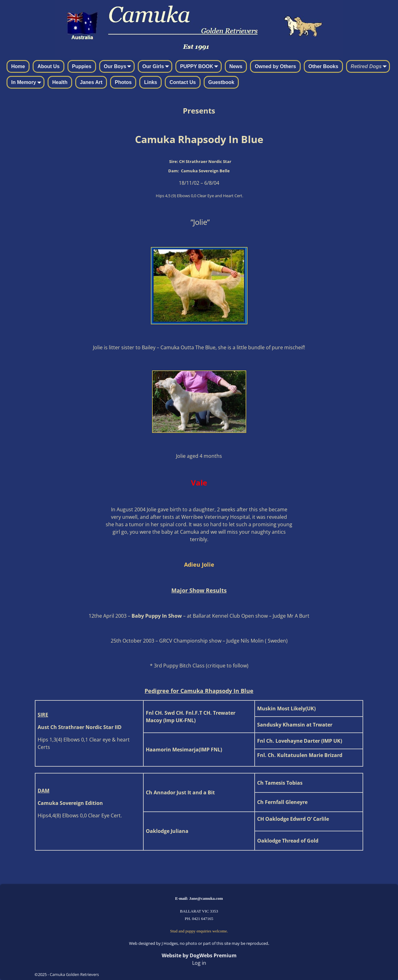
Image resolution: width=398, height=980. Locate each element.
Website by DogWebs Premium (199, 955)
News (236, 66)
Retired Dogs (370, 67)
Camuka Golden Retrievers (74, 974)
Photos (123, 82)
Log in (199, 963)
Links (150, 82)
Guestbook (221, 82)
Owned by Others (275, 66)
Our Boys (119, 67)
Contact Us (183, 82)
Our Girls (157, 67)
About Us (48, 66)
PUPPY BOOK (200, 67)
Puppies (82, 66)
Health (60, 82)
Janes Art (91, 82)
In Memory (27, 83)
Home (18, 66)
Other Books (323, 66)
